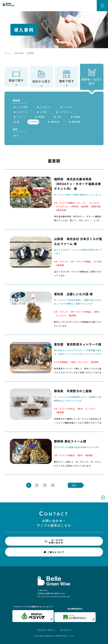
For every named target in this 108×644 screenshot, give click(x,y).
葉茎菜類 (55, 122)
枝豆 (59, 117)
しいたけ (68, 107)
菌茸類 (35, 122)
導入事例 (19, 53)
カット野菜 (22, 107)
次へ (75, 485)
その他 (43, 112)
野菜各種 (76, 122)
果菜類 (41, 117)
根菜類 (77, 117)
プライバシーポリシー (46, 630)
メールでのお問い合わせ (54, 541)
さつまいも (46, 107)
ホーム (8, 53)
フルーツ (21, 117)
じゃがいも (22, 112)
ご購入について (54, 552)
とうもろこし (66, 112)
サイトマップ (65, 630)
